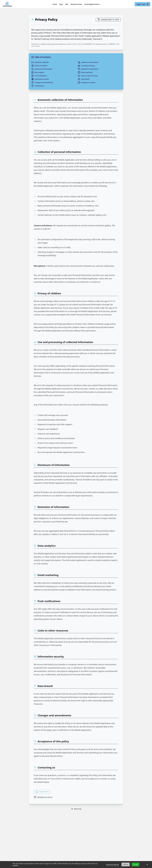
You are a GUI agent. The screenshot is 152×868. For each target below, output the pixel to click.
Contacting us (38, 86)
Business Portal (76, 4)
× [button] (147, 865)
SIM (67, 4)
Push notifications (39, 76)
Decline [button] (126, 864)
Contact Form (42, 792)
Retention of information (88, 69)
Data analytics (38, 72)
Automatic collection (40, 62)
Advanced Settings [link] (112, 864)
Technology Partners (92, 4)
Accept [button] (136, 864)
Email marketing (85, 72)
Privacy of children (39, 66)
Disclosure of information (42, 69)
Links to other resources (88, 76)
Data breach (84, 79)
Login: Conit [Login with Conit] (142, 4)
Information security (40, 79)
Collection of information (88, 62)
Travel (55, 4)
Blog (61, 4)
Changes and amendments (42, 83)
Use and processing (86, 66)
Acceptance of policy (86, 83)
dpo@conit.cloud (43, 797)
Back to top (76, 809)
